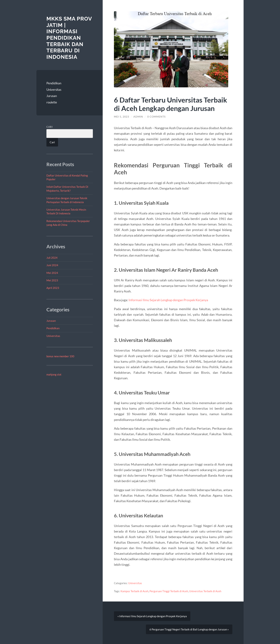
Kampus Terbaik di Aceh (134, 591)
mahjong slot (54, 374)
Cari (50, 127)
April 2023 (53, 288)
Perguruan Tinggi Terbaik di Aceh (169, 591)
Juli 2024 (52, 258)
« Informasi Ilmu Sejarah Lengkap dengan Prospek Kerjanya (152, 616)
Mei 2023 (52, 280)
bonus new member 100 (60, 356)
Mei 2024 (52, 273)
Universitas (54, 90)
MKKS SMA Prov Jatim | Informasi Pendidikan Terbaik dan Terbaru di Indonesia (69, 38)
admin (138, 117)
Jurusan (52, 96)
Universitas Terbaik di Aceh (205, 591)
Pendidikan (54, 83)
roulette (52, 102)
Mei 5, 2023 (122, 117)
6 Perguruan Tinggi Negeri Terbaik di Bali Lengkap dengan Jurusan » (189, 629)
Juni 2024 (52, 265)
